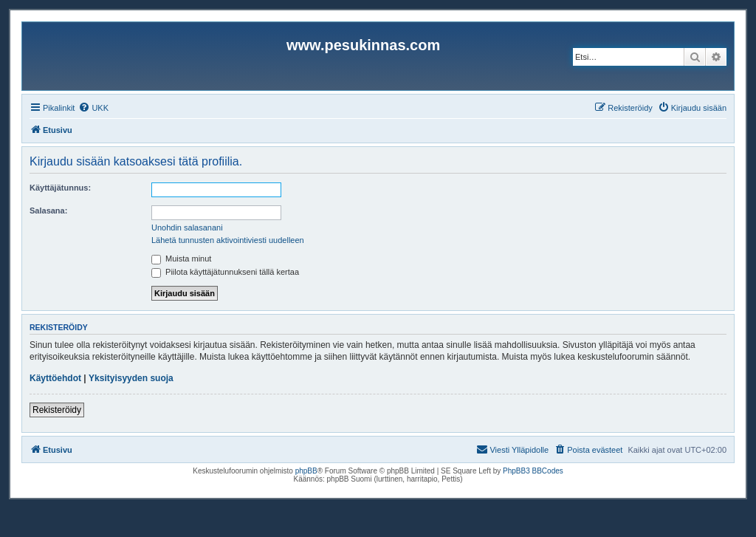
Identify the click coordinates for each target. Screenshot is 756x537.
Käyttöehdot (55, 378)
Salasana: (48, 211)
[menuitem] (93, 108)
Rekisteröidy (57, 410)
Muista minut (181, 259)
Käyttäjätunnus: (60, 188)
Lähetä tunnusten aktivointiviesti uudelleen (228, 240)
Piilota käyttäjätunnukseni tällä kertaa (225, 272)
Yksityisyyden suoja (131, 378)
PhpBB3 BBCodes (533, 471)
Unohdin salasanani (187, 228)
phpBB (306, 471)
